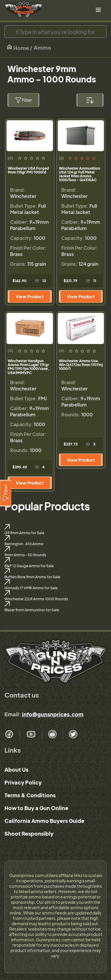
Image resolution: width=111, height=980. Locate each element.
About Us (16, 769)
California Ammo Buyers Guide (44, 821)
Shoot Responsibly (29, 833)
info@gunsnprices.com (53, 714)
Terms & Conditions (30, 795)
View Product (30, 296)
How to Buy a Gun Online (36, 808)
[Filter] (6, 493)
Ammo (42, 47)
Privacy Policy (23, 782)
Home (18, 47)
